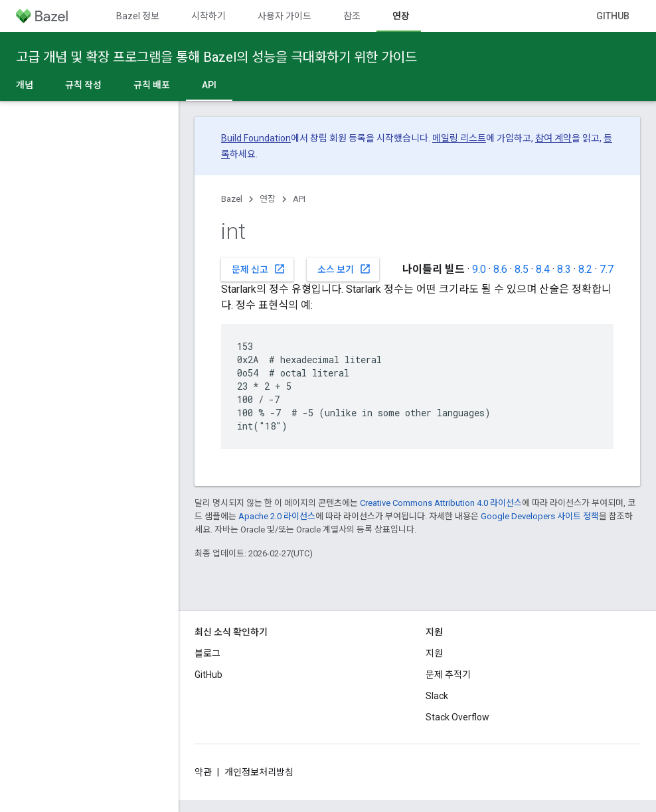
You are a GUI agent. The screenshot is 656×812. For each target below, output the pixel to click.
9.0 (479, 269)
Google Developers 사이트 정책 (540, 516)
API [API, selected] (209, 85)
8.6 (500, 269)
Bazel (232, 199)
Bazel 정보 (138, 16)
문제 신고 (259, 269)
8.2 (585, 269)
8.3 (564, 269)
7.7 (607, 269)
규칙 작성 (83, 85)
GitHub (613, 16)
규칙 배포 (152, 85)
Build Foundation (256, 138)
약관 (203, 772)
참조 (352, 16)
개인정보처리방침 (259, 772)
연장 (268, 199)
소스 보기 (344, 269)
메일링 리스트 (459, 138)
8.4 (543, 269)
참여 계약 (553, 138)
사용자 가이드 (285, 16)
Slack (437, 696)
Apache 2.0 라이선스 (277, 516)
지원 (434, 653)
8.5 (522, 269)
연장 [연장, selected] (401, 16)
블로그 (207, 653)
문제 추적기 (448, 675)
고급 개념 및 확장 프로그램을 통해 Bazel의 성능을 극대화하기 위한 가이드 (216, 57)
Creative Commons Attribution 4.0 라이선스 (441, 503)
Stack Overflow (457, 717)
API (299, 199)
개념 (25, 85)
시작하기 (208, 16)
